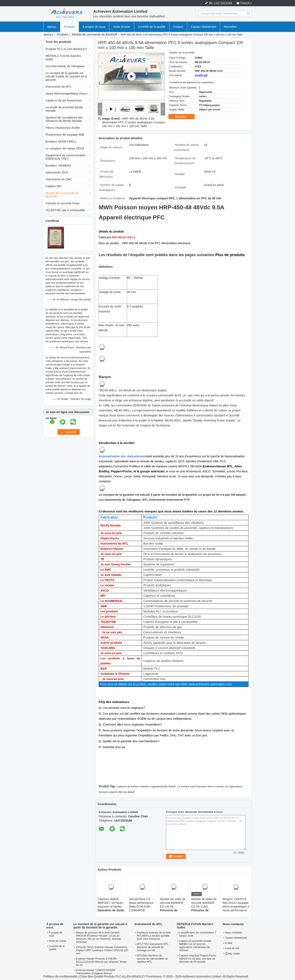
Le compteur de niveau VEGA (65, 148)
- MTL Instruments (153, 500)
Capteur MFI (54, 186)
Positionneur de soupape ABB (65, 135)
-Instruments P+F (178, 500)
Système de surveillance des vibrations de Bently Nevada (64, 119)
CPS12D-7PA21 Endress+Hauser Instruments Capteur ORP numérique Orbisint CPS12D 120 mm (102, 950)
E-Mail (229, 943)
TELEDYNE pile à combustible (65, 210)
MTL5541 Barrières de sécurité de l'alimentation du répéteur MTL (152, 959)
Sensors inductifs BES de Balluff (117, 792)
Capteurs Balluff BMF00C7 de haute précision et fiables (110, 903)
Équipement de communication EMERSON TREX (66, 157)
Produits (69, 27)
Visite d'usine (122, 27)
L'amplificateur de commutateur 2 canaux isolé (198, 934)
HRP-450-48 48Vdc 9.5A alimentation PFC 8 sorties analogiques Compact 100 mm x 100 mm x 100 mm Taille (134, 122)
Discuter (184, 117)
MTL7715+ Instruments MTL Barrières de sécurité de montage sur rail (153, 947)
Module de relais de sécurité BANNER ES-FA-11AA (204, 903)
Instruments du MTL (59, 87)
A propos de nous (94, 27)
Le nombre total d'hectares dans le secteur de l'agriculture (209, 787)
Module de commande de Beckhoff (95, 34)
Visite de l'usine (57, 941)
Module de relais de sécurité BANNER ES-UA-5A (173, 903)
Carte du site (232, 948)
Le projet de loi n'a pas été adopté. (223, 495)
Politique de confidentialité (60, 976)
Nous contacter (234, 933)
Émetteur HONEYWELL (61, 142)
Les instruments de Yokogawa (65, 66)
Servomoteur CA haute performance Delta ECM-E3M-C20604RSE (141, 905)
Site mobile (233, 954)
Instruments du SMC (59, 179)
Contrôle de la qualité (152, 27)
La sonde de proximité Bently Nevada (64, 109)
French (245, 3)
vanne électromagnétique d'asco (66, 94)
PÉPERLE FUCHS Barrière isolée (63, 58)
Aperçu (52, 27)
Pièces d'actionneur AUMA (63, 128)
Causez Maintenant (204, 27)
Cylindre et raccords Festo (62, 203)
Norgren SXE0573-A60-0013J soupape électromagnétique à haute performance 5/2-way (236, 907)
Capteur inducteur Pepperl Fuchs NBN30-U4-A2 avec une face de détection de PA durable (198, 959)
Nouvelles (230, 27)
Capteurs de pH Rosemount (64, 100)
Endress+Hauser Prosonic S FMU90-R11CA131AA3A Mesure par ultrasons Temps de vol (101, 962)
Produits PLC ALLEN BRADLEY (66, 49)
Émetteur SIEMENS (58, 166)
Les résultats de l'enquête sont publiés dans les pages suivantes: (157, 255)
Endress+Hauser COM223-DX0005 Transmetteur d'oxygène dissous (96, 972)
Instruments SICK (57, 172)
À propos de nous (56, 934)
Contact (178, 27)
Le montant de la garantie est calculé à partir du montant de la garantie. (66, 76)
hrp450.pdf (201, 75)
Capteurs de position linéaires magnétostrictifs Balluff (146, 787)
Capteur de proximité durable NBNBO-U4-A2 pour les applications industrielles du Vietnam (195, 946)
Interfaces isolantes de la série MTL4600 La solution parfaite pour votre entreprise (154, 936)
